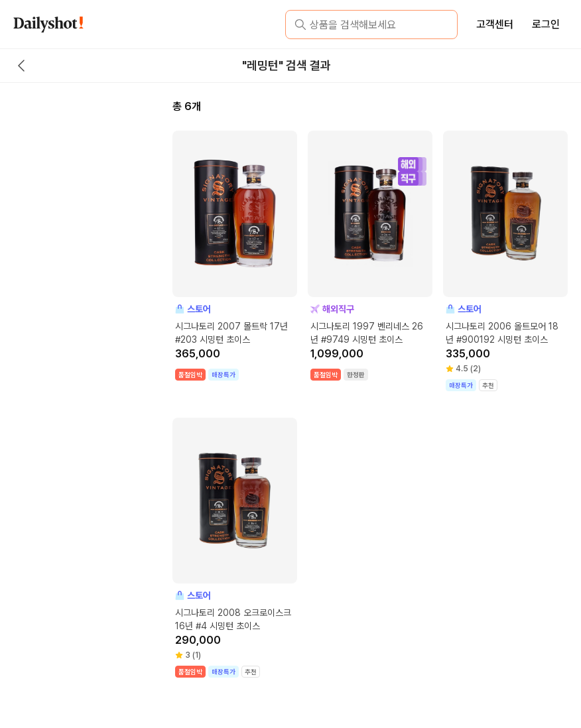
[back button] (21, 66)
